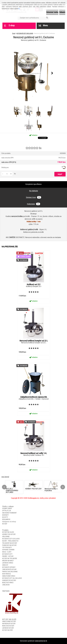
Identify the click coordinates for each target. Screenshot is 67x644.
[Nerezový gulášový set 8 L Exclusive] (34, 73)
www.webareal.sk (41, 641)
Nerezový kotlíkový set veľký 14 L (34, 453)
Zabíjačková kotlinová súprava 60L (34, 397)
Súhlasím (62, 12)
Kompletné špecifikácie (33, 184)
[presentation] (15, 73)
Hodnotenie (34, 204)
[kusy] (7, 174)
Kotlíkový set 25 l (34, 284)
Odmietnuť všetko (52, 12)
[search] (47, 18)
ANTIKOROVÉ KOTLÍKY (9, 624)
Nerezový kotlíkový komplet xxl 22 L (34, 341)
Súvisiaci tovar (34, 197)
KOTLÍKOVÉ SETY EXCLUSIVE (25, 33)
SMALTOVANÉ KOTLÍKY (9, 621)
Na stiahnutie (34, 191)
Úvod (14, 33)
